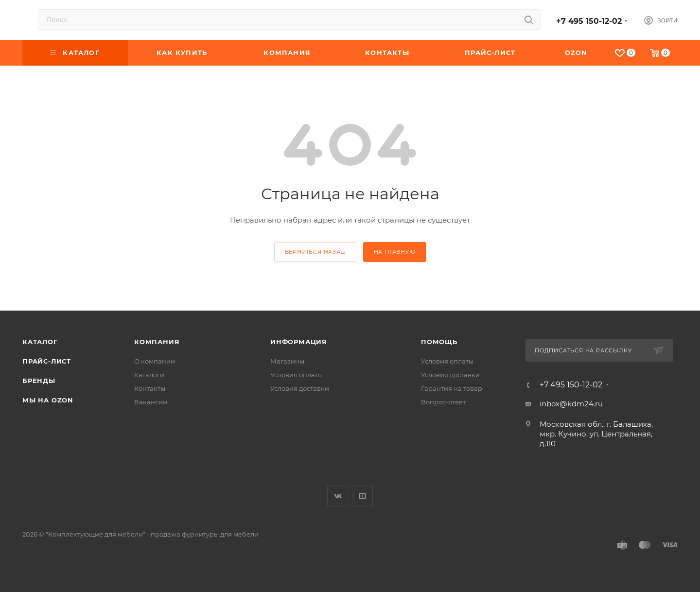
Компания (157, 342)
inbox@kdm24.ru (571, 404)
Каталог (40, 342)
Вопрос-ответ (443, 402)
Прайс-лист (47, 361)
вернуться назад (315, 252)
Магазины (287, 361)
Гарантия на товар (452, 388)
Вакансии (151, 402)
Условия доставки (300, 388)
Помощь (439, 342)
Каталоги (149, 375)
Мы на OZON (48, 400)
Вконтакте (338, 496)
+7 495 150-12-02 (589, 21)
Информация (299, 342)
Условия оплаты (297, 375)
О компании (155, 361)
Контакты (150, 388)
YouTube (362, 496)
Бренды (39, 381)
